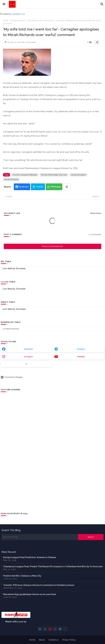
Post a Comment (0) (52, 246)
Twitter (40, 187)
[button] (102, 4)
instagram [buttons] (28, 357)
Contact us (53, 640)
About (42, 640)
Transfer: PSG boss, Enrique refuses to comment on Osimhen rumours (39, 585)
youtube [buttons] (81, 357)
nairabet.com (19, 14)
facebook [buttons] (28, 349)
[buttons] (40, 629)
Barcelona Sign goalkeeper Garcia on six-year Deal (30, 594)
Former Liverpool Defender (25, 175)
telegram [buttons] (81, 349)
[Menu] (4, 4)
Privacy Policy (69, 640)
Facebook (24, 187)
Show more (96, 213)
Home (6, 21)
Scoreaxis (21, 268)
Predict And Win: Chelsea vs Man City (22, 576)
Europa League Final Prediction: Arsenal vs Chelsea (30, 557)
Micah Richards (18, 21)
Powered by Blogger (12, 377)
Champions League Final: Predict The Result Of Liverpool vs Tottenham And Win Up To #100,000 (53, 566)
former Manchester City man (54, 175)
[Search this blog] (40, 537)
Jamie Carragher (78, 175)
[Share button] (67, 187)
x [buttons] (26, 364)
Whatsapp (56, 187)
